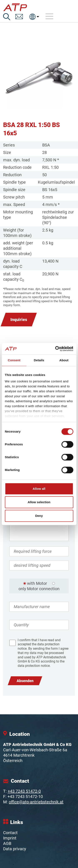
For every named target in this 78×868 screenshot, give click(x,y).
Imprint (10, 838)
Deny (39, 516)
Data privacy (15, 849)
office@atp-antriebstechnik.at (36, 802)
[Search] (7, 17)
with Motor (37, 583)
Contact (10, 833)
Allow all (39, 489)
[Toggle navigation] (50, 17)
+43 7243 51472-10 (25, 797)
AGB (7, 843)
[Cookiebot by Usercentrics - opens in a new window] (56, 349)
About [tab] (64, 360)
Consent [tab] (14, 360)
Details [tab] (39, 360)
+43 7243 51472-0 (24, 791)
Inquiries (19, 320)
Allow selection (39, 502)
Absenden (25, 681)
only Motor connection (39, 589)
